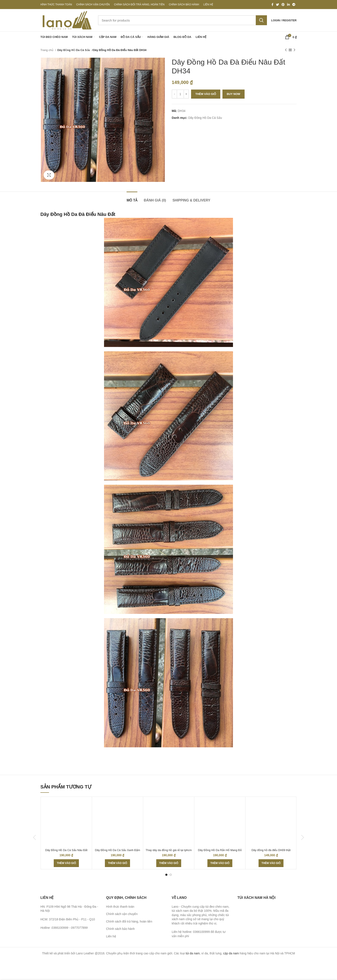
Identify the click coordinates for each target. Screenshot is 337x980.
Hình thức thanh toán (120, 907)
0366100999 (60, 928)
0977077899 (79, 928)
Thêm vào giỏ (206, 94)
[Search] (182, 20)
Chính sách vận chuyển (122, 914)
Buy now (234, 94)
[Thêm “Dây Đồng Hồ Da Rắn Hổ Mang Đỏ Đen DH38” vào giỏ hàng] (220, 863)
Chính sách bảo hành (120, 929)
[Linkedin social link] (288, 5)
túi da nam (193, 953)
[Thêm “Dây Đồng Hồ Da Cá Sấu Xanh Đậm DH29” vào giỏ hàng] (117, 863)
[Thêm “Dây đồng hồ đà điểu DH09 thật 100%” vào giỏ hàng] (271, 863)
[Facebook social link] (272, 5)
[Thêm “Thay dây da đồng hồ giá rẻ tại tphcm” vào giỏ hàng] (169, 863)
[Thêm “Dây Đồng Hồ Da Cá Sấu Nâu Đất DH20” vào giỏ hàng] (66, 863)
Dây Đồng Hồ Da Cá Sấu (74, 50)
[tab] (132, 198)
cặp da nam (231, 953)
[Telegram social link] (294, 5)
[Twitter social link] (277, 5)
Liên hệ (111, 936)
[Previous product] (286, 50)
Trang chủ (47, 50)
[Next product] (294, 50)
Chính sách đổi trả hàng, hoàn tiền (129, 921)
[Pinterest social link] (283, 5)
